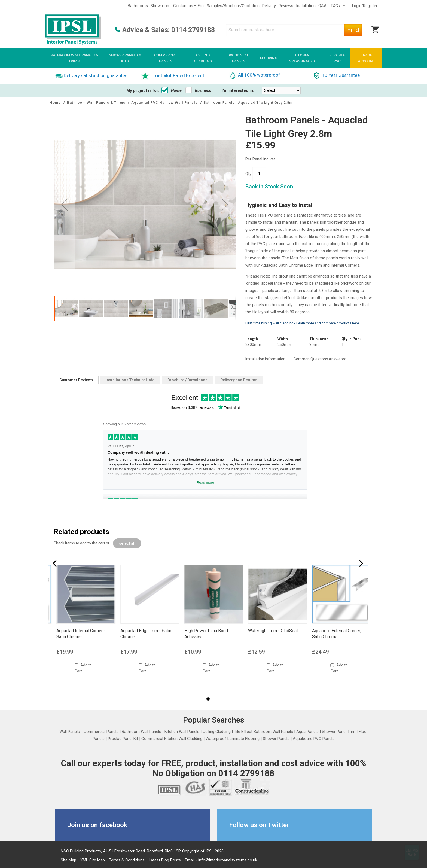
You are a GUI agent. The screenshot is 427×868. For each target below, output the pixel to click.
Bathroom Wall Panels (141, 732)
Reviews (286, 6)
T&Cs (336, 6)
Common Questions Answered (320, 359)
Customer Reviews (76, 380)
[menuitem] (74, 58)
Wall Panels (70, 732)
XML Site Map (93, 860)
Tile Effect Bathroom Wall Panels (263, 732)
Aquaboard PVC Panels (314, 739)
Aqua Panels (307, 732)
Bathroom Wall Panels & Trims (97, 103)
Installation (306, 6)
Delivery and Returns (239, 380)
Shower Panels (276, 739)
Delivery (269, 6)
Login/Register (365, 6)
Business (198, 90)
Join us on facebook (97, 825)
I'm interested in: (238, 90)
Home (172, 90)
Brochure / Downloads (187, 380)
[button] (66, 308)
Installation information (265, 359)
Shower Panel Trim (339, 732)
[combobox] (294, 30)
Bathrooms (138, 6)
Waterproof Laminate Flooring (233, 739)
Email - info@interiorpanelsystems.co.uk (221, 860)
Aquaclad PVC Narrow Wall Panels (165, 103)
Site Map (68, 860)
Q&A (322, 6)
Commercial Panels (101, 732)
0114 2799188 (193, 30)
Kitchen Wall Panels (182, 732)
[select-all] (127, 543)
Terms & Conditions (127, 860)
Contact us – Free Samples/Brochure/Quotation (216, 6)
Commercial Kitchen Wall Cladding (172, 739)
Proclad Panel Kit (123, 739)
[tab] (76, 380)
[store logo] (73, 30)
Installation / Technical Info (130, 380)
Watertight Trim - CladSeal (337, 631)
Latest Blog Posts (165, 860)
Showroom (161, 6)
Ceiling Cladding (217, 732)
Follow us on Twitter (259, 825)
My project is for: (143, 90)
